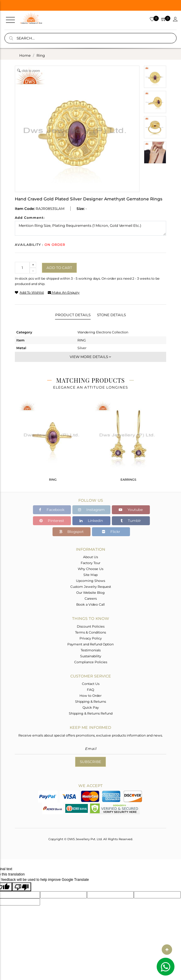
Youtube (131, 510)
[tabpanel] (53, 444)
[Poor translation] (22, 887)
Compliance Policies (91, 662)
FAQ (90, 690)
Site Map (90, 575)
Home (25, 55)
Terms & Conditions (90, 632)
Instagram (91, 510)
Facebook (52, 510)
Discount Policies (91, 626)
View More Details (90, 357)
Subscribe (90, 762)
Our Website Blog (90, 593)
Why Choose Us (90, 569)
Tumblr (131, 521)
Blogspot (72, 532)
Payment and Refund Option (90, 644)
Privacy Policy (91, 638)
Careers (91, 599)
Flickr (111, 532)
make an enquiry (64, 292)
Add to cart (59, 268)
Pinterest (52, 521)
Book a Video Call (90, 604)
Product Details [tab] (73, 315)
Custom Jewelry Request (91, 587)
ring (41, 55)
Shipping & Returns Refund (91, 713)
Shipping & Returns (90, 702)
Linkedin (91, 521)
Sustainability (91, 656)
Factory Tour (90, 563)
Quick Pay (91, 707)
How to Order (90, 696)
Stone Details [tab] (111, 315)
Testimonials (91, 650)
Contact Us (91, 684)
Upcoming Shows (90, 581)
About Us (90, 557)
